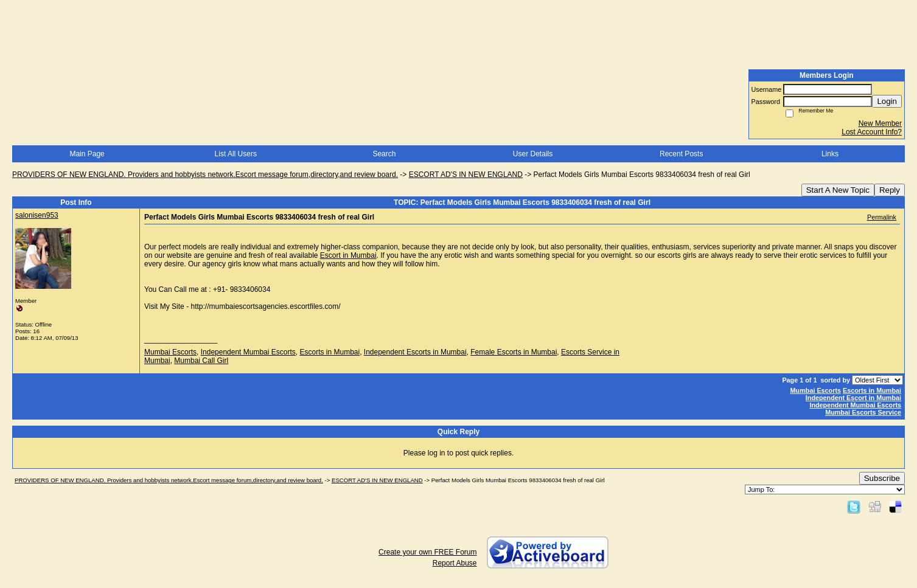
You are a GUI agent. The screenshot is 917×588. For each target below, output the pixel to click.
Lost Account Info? (872, 132)
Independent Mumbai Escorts (248, 352)
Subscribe (882, 478)
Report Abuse (455, 563)
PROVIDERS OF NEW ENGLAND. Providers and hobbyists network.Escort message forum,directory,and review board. (205, 175)
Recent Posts (681, 154)
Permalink (882, 217)
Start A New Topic (838, 190)
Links (830, 154)
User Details (533, 154)
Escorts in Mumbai (329, 352)
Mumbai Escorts (170, 352)
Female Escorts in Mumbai (514, 352)
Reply (890, 190)
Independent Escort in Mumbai (853, 398)
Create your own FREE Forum (427, 552)
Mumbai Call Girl (201, 361)
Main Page (87, 154)
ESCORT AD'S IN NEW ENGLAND (466, 175)
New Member (880, 123)
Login (887, 101)
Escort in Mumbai (348, 255)
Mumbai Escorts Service (863, 412)
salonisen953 (37, 215)
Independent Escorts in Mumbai (415, 352)
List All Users (236, 154)
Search (384, 154)
